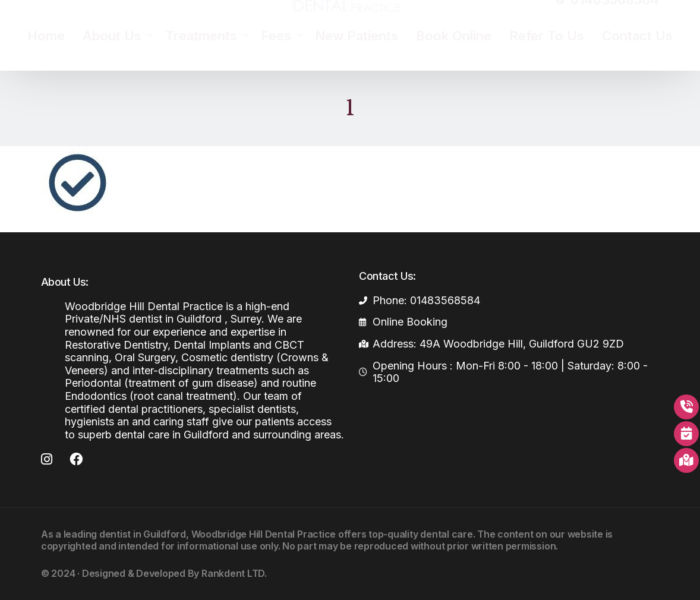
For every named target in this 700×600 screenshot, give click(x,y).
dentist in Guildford (143, 534)
